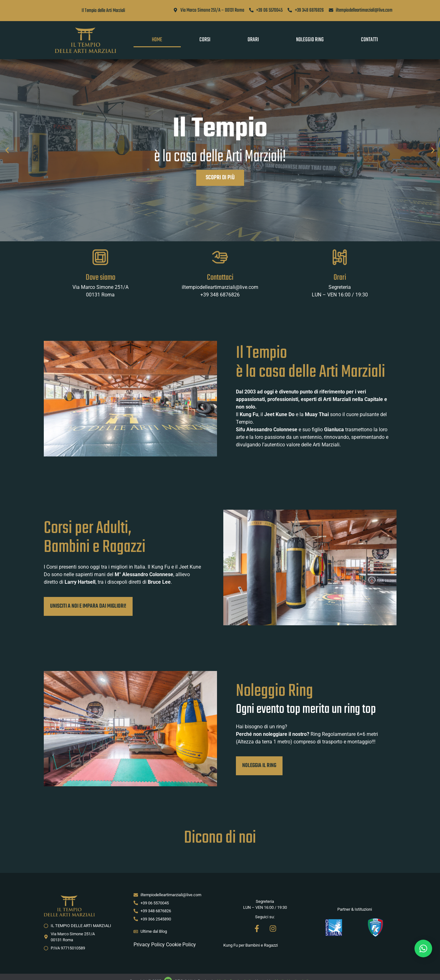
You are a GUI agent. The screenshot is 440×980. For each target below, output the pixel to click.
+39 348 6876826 (220, 295)
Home (157, 40)
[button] (7, 150)
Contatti (369, 40)
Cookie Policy (181, 945)
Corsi (205, 40)
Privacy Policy (149, 945)
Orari (253, 40)
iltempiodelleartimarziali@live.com (220, 287)
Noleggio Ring (310, 40)
